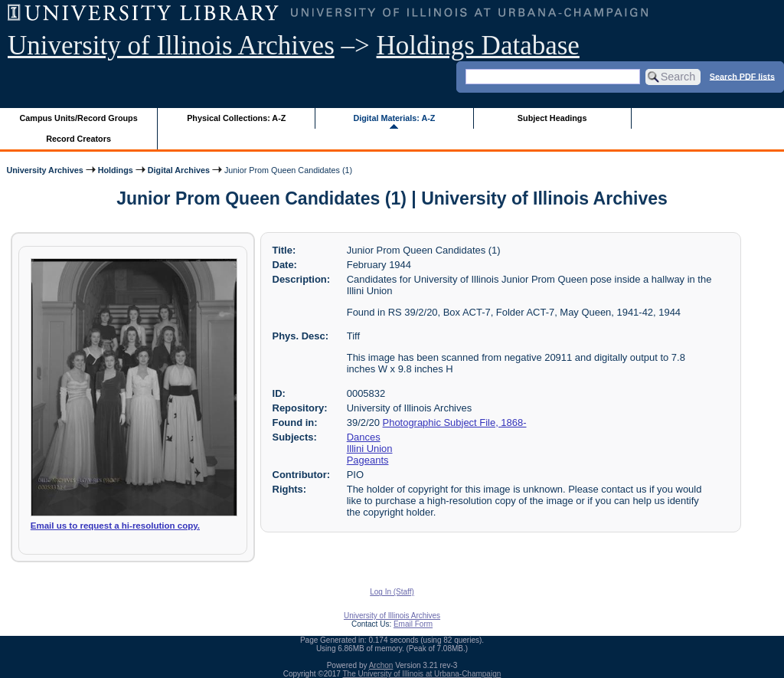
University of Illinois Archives (171, 46)
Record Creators (78, 139)
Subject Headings (552, 118)
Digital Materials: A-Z (394, 118)
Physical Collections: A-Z (236, 118)
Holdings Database (478, 46)
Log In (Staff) (392, 592)
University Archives (44, 170)
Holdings (116, 170)
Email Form (413, 624)
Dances (364, 437)
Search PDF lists (742, 76)
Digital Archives (179, 170)
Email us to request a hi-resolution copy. (115, 526)
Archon (381, 665)
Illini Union (370, 449)
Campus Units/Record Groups (79, 118)
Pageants (368, 460)
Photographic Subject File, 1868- (455, 423)
